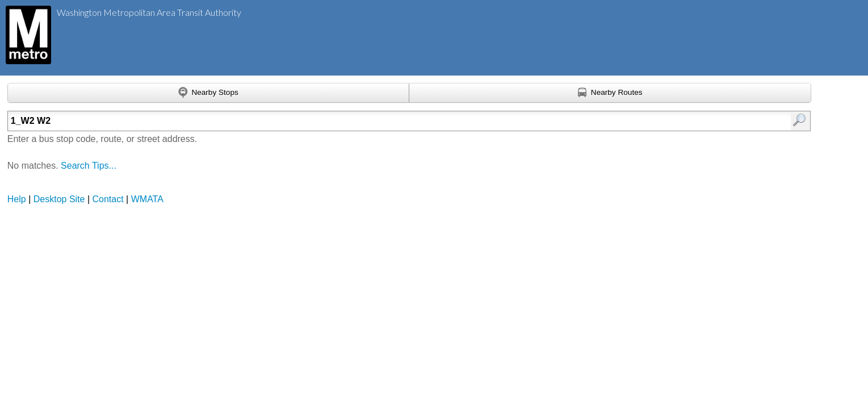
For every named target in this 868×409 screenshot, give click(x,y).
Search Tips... (89, 166)
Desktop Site (59, 199)
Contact (108, 199)
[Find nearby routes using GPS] (610, 93)
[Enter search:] (351, 121)
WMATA (147, 199)
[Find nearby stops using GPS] (209, 93)
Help (17, 199)
